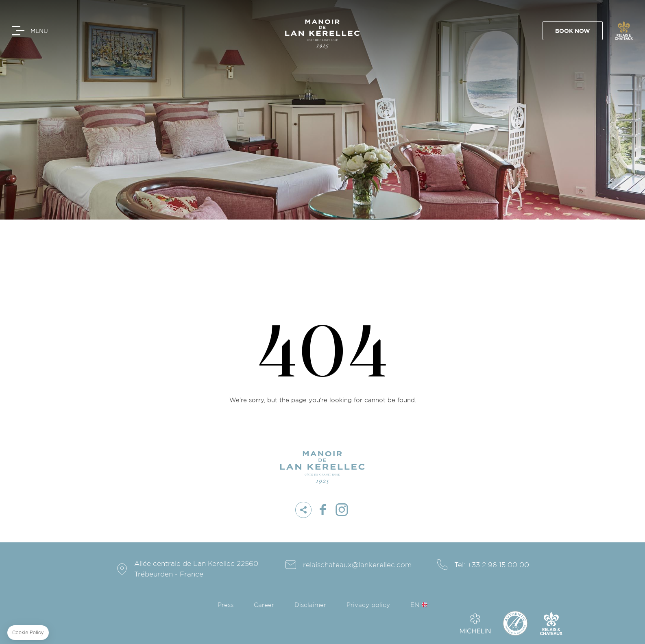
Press (226, 605)
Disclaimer (310, 605)
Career (264, 605)
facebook (322, 510)
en (415, 605)
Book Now (575, 31)
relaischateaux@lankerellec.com (357, 565)
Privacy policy (368, 605)
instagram (342, 510)
